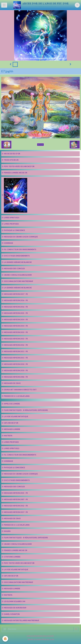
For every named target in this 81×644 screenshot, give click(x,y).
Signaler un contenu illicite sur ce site (41, 639)
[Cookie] (5, 639)
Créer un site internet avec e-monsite (40, 636)
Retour (40, 145)
